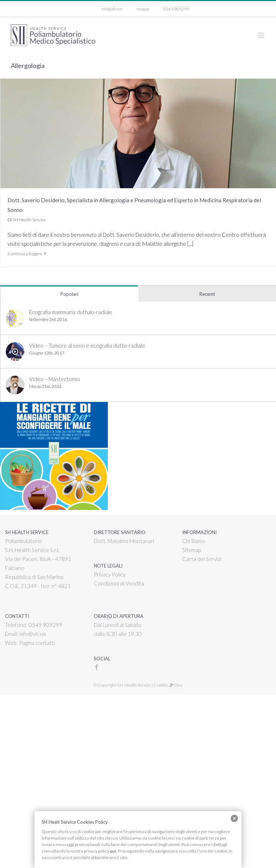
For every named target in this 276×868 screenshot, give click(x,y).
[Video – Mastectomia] (15, 380)
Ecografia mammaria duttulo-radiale (71, 312)
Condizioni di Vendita (119, 583)
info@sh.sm (33, 634)
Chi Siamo (194, 541)
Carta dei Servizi (202, 559)
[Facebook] (97, 667)
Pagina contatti (37, 643)
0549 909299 (45, 625)
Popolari (69, 294)
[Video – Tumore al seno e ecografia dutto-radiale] (15, 347)
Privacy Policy (110, 574)
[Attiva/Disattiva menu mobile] (261, 35)
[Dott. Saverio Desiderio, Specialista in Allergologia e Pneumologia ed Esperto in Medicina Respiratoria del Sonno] (138, 134)
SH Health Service (29, 220)
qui (113, 851)
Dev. (176, 685)
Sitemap (192, 550)
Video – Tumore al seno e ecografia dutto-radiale (87, 345)
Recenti (207, 294)
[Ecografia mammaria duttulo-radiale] (15, 313)
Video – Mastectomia (54, 379)
